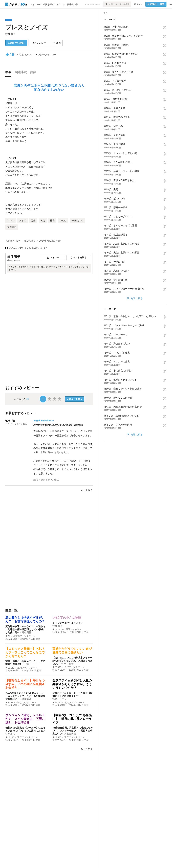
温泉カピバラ (59, 699)
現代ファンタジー (26, 668)
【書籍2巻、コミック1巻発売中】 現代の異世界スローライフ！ (72, 719)
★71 (8, 636)
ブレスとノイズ (27, 27)
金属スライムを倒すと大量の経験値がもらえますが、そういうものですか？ (72, 684)
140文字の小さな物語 (67, 618)
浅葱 (27, 664)
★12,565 (57, 737)
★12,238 (10, 737)
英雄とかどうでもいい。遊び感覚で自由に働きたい (72, 651)
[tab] (9, 73)
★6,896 (9, 703)
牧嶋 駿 (10, 421)
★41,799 (57, 703)
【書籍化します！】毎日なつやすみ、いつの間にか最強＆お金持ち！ (25, 684)
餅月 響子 (10, 34)
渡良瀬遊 (27, 699)
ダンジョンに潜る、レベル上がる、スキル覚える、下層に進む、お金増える (25, 719)
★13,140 (10, 668)
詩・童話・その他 (70, 629)
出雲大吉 (71, 734)
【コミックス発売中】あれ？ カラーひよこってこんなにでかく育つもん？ (27, 652)
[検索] (106, 4)
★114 (55, 629)
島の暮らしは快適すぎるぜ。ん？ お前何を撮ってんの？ (25, 620)
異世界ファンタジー (23, 636)
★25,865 (57, 667)
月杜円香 (27, 632)
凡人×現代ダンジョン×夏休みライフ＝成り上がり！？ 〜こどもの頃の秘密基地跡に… (25, 696)
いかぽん (10, 734)
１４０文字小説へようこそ (67, 623)
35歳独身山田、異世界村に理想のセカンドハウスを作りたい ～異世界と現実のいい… (73, 731)
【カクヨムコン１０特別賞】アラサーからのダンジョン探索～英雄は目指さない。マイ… (72, 661)
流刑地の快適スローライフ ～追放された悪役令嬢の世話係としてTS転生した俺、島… (25, 629)
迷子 (71, 664)
